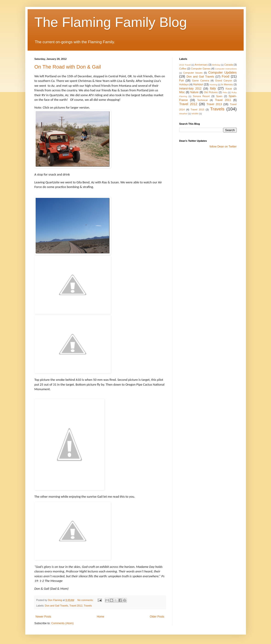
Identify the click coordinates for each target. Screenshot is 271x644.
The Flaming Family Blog (111, 22)
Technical (202, 100)
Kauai (229, 89)
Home (100, 617)
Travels (88, 606)
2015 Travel (185, 65)
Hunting (213, 85)
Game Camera (200, 81)
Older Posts (157, 617)
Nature (194, 92)
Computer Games (201, 69)
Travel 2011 (223, 100)
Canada (228, 65)
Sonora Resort (201, 96)
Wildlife (195, 114)
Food (226, 76)
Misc (182, 92)
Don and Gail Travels (56, 606)
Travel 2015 (197, 110)
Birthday (216, 65)
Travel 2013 (214, 104)
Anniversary (201, 65)
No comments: (86, 600)
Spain (219, 96)
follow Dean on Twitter (223, 147)
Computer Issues (193, 73)
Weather (183, 114)
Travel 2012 (76, 606)
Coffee (183, 69)
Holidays (184, 84)
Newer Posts (43, 617)
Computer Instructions (226, 69)
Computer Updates (223, 72)
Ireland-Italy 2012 (190, 89)
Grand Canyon (224, 81)
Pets (225, 92)
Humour (198, 84)
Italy (213, 88)
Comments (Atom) (62, 623)
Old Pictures (211, 92)
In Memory (227, 84)
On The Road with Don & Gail (68, 67)
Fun (182, 81)
